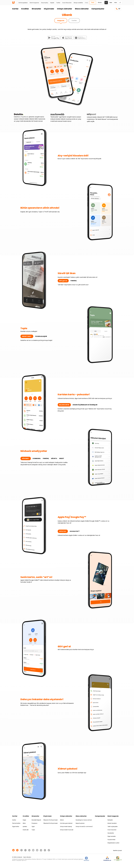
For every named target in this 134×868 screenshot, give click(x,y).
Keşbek (52, 3)
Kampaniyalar (98, 9)
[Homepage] (13, 3)
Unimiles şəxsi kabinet (66, 823)
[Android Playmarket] (18, 850)
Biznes (100, 2)
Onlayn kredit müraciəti (67, 830)
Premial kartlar (16, 823)
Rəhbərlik (110, 820)
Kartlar (15, 9)
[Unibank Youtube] (33, 850)
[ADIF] (86, 859)
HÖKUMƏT (26, 458)
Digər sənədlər (112, 836)
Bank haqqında (34, 3)
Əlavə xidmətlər (82, 9)
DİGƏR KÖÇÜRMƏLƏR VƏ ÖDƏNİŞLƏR (85, 405)
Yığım (33, 826)
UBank (62, 820)
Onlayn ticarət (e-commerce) (84, 826)
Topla (33, 830)
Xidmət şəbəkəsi (23, 3)
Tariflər (58, 3)
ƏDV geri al (63, 281)
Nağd (24, 820)
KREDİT (62, 458)
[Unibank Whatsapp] (45, 850)
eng (111, 3)
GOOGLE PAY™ (75, 531)
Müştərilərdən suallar (113, 843)
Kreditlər (25, 9)
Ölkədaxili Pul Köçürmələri (50, 823)
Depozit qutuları (80, 823)
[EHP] (96, 859)
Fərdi (93, 2)
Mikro (24, 823)
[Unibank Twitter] (26, 850)
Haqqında (61, 21)
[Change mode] (106, 2)
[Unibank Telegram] (41, 850)
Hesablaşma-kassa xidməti (84, 820)
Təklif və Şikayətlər (113, 826)
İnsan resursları (112, 830)
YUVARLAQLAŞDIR (41, 336)
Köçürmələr (49, 9)
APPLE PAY (63, 531)
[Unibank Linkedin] (30, 850)
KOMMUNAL (37, 458)
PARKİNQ (74, 281)
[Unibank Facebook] (22, 850)
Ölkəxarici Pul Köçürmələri (50, 820)
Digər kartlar (16, 826)
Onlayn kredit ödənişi (66, 826)
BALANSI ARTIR (64, 405)
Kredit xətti (26, 830)
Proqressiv (35, 823)
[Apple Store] (14, 850)
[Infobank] (107, 859)
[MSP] (118, 859)
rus (116, 3)
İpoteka (25, 826)
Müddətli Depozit (36, 820)
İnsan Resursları (67, 3)
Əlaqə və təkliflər (78, 3)
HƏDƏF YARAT (27, 336)
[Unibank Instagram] (37, 850)
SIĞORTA (54, 458)
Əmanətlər (36, 9)
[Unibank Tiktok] (49, 850)
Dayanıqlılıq (45, 3)
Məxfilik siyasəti (117, 850)
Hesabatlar (111, 833)
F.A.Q (86, 3)
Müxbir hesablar (112, 823)
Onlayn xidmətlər (65, 9)
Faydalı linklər (111, 840)
